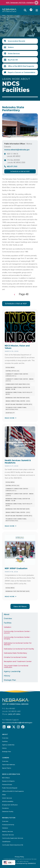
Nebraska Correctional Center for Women (18, 644)
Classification (6, 842)
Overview (8, 619)
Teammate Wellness (9, 765)
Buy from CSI (13, 60)
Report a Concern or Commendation (22, 72)
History (7, 676)
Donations (5, 808)
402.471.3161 (12, 166)
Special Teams (7, 768)
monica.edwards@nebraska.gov (17, 150)
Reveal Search (25, 10)
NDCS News (6, 778)
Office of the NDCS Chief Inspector (21, 66)
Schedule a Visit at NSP (20, 171)
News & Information (11, 774)
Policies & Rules (7, 785)
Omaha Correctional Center (15, 657)
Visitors (11, 47)
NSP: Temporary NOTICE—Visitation (20, 3)
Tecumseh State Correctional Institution (16, 667)
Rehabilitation (9, 818)
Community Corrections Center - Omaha (17, 638)
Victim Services (14, 54)
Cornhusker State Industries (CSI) (13, 845)
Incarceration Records (16, 41)
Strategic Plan (10, 680)
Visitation (8, 627)
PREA (4, 795)
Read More (10, 418)
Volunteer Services (8, 835)
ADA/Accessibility (8, 802)
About (7, 615)
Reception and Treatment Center (18, 662)
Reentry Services (7, 832)
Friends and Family (8, 825)
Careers (6, 758)
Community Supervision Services (13, 838)
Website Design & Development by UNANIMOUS (20, 864)
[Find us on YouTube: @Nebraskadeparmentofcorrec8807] (9, 728)
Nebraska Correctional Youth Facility (19, 649)
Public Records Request (10, 788)
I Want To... (31, 10)
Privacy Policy (19, 857)
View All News (20, 607)
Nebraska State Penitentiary (15, 653)
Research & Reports (8, 781)
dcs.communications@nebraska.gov (17, 723)
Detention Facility (8, 812)
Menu (37, 10)
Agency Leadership (12, 672)
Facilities (8, 623)
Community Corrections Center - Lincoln (17, 632)
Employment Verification (10, 805)
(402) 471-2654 (14, 714)
